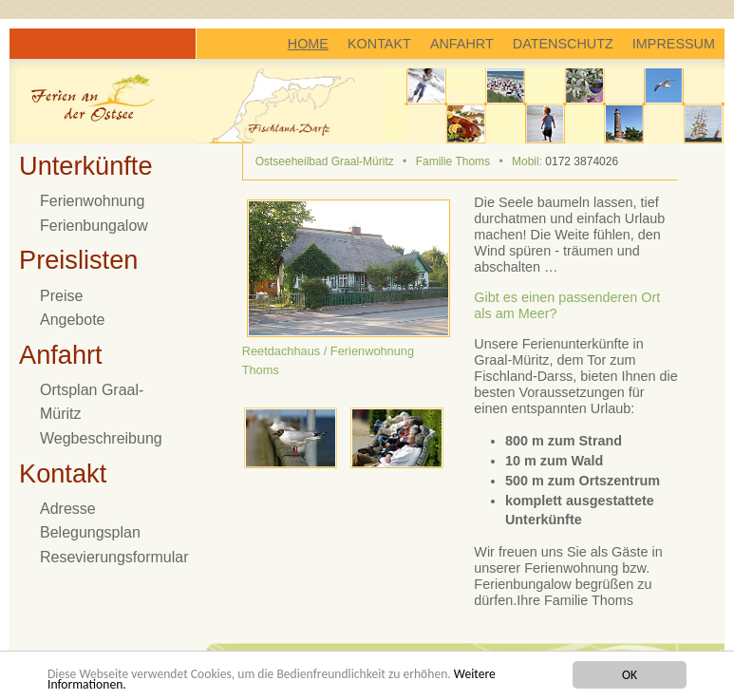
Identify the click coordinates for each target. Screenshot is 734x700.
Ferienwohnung (92, 201)
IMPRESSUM (674, 44)
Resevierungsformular (114, 557)
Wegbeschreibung (101, 438)
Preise (61, 296)
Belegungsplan (90, 532)
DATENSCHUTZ (563, 44)
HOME (308, 44)
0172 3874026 (582, 161)
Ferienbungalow (94, 226)
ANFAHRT (462, 44)
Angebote (73, 320)
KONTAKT (379, 44)
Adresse (68, 509)
